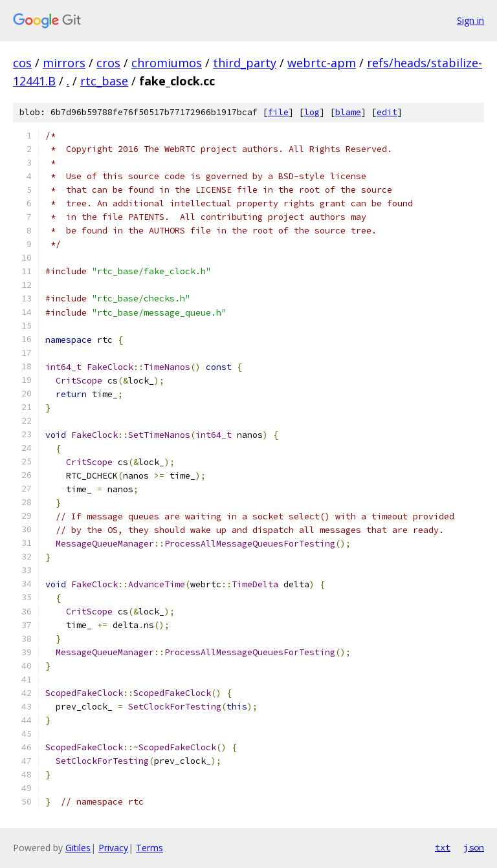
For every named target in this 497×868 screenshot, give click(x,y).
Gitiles (78, 848)
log (312, 112)
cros (108, 63)
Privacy (113, 848)
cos (22, 63)
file (278, 112)
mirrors (64, 63)
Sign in (470, 20)
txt (443, 847)
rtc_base (104, 81)
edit (387, 112)
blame (348, 112)
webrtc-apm (322, 63)
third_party (245, 63)
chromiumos (167, 63)
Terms (149, 848)
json (474, 847)
